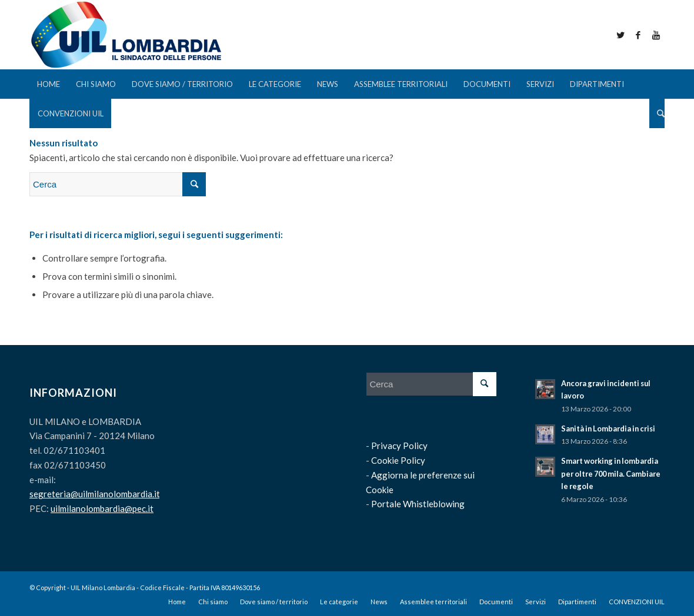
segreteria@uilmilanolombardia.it (95, 494)
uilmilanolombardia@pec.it (102, 508)
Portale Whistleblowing (418, 504)
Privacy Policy (399, 446)
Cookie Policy (398, 460)
